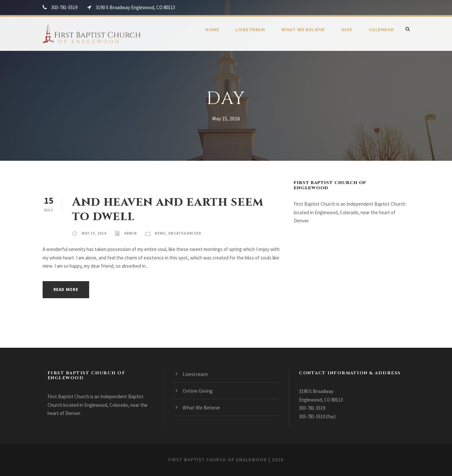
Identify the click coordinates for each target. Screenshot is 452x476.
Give (347, 30)
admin (131, 233)
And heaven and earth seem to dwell (168, 209)
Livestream (250, 30)
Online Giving (198, 391)
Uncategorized (185, 233)
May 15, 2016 (94, 233)
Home (212, 30)
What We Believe (303, 30)
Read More (66, 290)
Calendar (381, 30)
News (160, 233)
